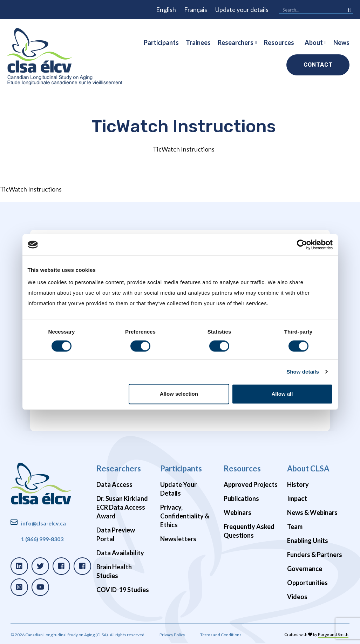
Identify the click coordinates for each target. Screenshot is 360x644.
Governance (305, 569)
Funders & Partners (315, 555)
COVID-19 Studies (123, 590)
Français (196, 9)
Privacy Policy (172, 635)
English (166, 9)
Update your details (242, 9)
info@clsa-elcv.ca (43, 523)
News (341, 42)
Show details (303, 372)
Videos (297, 597)
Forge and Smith (333, 634)
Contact (318, 65)
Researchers (236, 42)
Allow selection (179, 394)
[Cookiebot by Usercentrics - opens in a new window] (302, 244)
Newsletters (178, 539)
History (298, 484)
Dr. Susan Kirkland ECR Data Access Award (122, 507)
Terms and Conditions (221, 635)
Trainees (198, 42)
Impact (297, 498)
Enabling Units (308, 541)
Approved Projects (251, 484)
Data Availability (120, 553)
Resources (279, 42)
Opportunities (307, 583)
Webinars (237, 512)
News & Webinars (312, 512)
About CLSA (308, 468)
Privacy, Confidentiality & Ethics (185, 516)
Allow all (282, 394)
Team (295, 526)
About (314, 42)
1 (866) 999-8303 (42, 539)
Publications (241, 498)
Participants (161, 42)
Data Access (114, 484)
